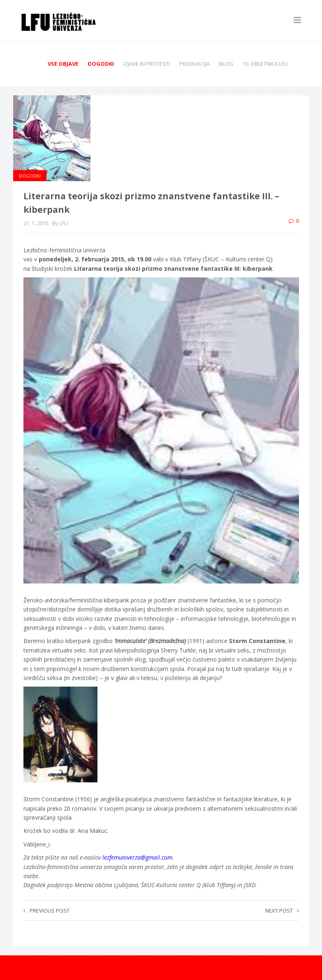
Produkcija (195, 64)
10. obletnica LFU (265, 64)
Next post (282, 911)
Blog (226, 64)
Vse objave (63, 64)
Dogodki (101, 64)
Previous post (46, 911)
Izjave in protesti (147, 64)
